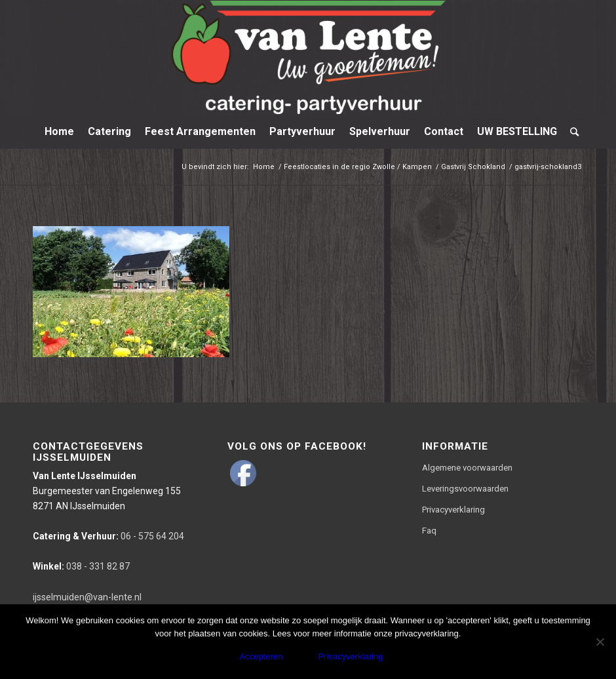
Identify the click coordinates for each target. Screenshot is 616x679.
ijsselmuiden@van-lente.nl (87, 597)
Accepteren (261, 656)
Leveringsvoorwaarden (465, 489)
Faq (429, 531)
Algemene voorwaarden (467, 468)
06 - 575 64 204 (108, 536)
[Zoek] (571, 132)
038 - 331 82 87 (81, 566)
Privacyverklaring (453, 510)
